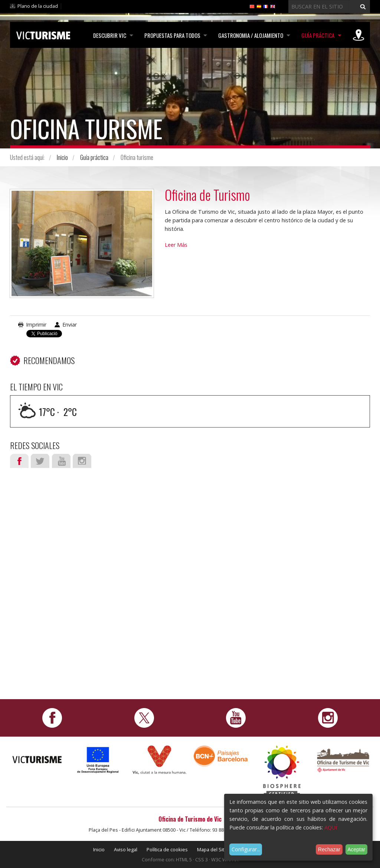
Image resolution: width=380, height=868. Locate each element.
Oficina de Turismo (208, 195)
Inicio (62, 157)
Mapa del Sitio (213, 849)
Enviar (70, 325)
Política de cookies (167, 849)
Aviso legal (126, 849)
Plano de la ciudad (38, 6)
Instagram (82, 461)
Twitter (40, 461)
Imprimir (36, 325)
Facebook (19, 461)
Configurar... (246, 849)
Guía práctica (317, 35)
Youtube (61, 461)
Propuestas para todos (171, 35)
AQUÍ (331, 827)
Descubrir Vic (108, 35)
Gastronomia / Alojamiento (250, 35)
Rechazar (329, 849)
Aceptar (356, 849)
